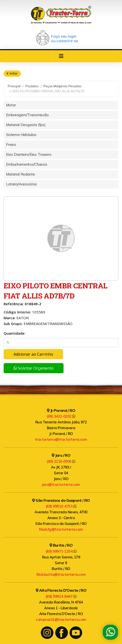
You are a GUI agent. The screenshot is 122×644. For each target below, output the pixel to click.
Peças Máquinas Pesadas (62, 86)
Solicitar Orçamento (34, 368)
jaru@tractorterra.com (61, 485)
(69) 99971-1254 (61, 551)
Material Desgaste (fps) (26, 125)
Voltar (12, 74)
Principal (14, 86)
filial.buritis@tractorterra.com (61, 574)
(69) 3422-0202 (61, 416)
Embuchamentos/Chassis (27, 164)
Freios (11, 145)
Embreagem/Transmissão (27, 115)
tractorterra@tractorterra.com (61, 439)
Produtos (32, 86)
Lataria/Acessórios (22, 184)
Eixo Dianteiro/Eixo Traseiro (29, 154)
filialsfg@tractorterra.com (61, 529)
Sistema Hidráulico (21, 135)
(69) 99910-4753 (61, 506)
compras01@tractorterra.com (61, 620)
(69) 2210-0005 (61, 461)
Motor (11, 105)
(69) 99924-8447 (61, 596)
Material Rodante (21, 174)
